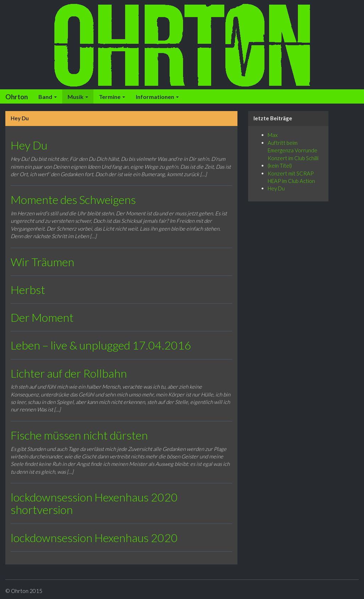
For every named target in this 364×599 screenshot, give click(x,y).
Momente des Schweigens (73, 199)
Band (48, 97)
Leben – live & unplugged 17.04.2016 (101, 345)
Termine (112, 97)
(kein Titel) (280, 165)
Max (273, 135)
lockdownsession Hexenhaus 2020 (94, 538)
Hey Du (29, 145)
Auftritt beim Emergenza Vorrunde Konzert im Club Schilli (293, 150)
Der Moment (42, 317)
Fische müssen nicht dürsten (79, 435)
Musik (78, 97)
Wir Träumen (42, 262)
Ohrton (17, 97)
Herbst (28, 290)
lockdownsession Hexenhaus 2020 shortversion (94, 503)
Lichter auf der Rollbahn (69, 373)
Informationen (157, 97)
